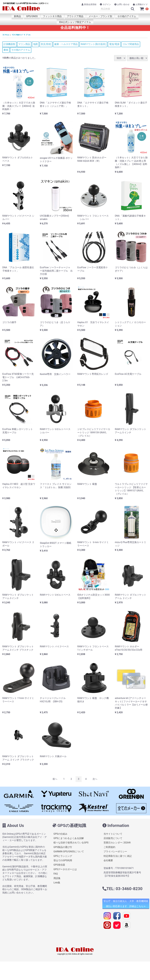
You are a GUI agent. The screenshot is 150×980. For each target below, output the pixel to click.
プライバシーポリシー (115, 851)
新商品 (17, 16)
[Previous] (55, 779)
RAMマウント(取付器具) (93, 44)
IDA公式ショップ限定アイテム (75, 22)
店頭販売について (113, 838)
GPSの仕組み (60, 834)
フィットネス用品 (52, 16)
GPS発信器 (59, 865)
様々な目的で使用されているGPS (71, 843)
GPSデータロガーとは (65, 869)
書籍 (6, 50)
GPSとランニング (63, 856)
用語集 (57, 878)
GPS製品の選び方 (63, 847)
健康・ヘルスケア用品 (66, 44)
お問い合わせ (122, 4)
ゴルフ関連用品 (131, 44)
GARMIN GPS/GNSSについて (69, 851)
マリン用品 (24, 44)
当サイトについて (113, 834)
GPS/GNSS (32, 16)
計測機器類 (9, 44)
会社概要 (108, 860)
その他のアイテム (127, 16)
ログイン (105, 4)
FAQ (56, 874)
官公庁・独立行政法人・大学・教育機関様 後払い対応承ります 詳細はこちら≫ (126, 904)
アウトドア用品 (75, 16)
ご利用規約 (109, 847)
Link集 (57, 883)
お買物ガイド (140, 4)
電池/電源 (114, 44)
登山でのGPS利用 (63, 860)
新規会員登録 (89, 4)
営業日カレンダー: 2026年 (117, 843)
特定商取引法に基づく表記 (118, 856)
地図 (35, 44)
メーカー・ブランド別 (100, 16)
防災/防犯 (46, 44)
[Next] (95, 779)
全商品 (6, 34)
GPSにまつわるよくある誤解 (69, 838)
